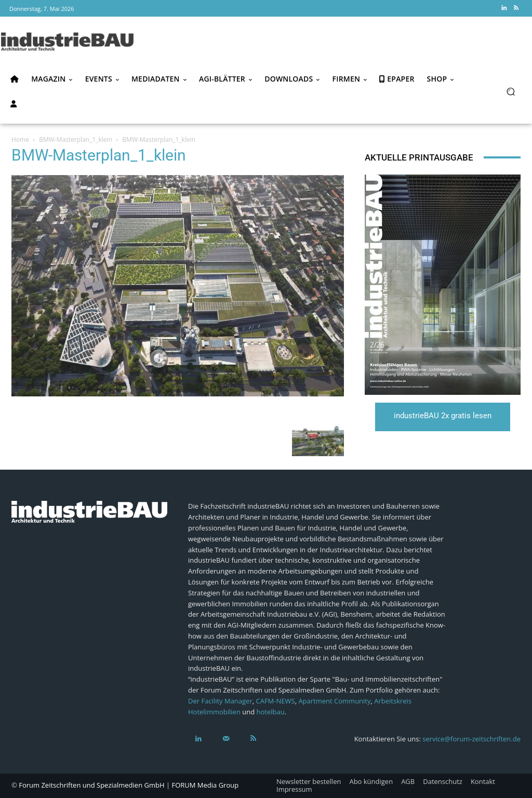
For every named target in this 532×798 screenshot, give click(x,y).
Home (20, 139)
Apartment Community (334, 701)
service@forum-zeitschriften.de (471, 739)
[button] (510, 91)
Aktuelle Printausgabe (419, 157)
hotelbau (271, 712)
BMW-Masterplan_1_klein (76, 139)
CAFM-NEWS (276, 701)
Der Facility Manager (220, 701)
